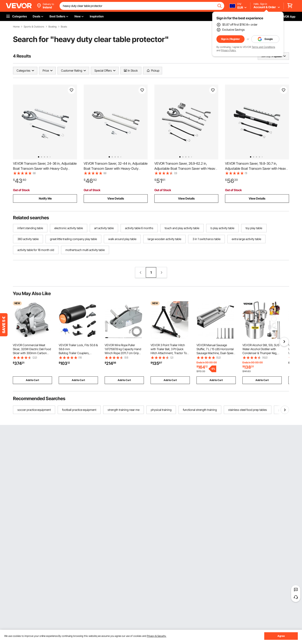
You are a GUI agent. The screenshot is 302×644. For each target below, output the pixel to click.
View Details (116, 198)
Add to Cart (32, 380)
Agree (281, 636)
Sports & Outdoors (34, 27)
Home (16, 27)
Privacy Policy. (229, 50)
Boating (53, 27)
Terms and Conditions (263, 47)
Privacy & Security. (157, 636)
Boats (64, 27)
